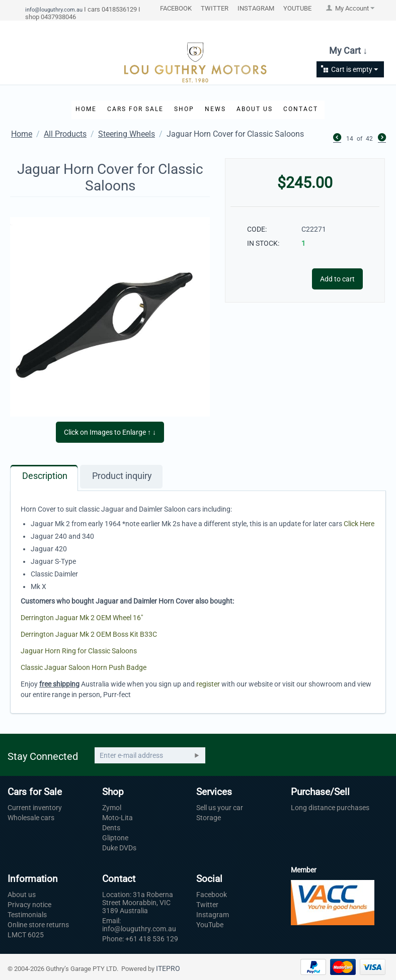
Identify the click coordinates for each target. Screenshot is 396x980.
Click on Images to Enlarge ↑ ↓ (110, 432)
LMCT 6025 (26, 935)
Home (86, 109)
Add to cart (337, 279)
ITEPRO (168, 968)
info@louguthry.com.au (54, 10)
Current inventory (35, 808)
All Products (65, 134)
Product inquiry (122, 476)
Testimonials (27, 915)
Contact (301, 109)
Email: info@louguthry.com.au (139, 925)
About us (22, 895)
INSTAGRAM (256, 8)
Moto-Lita (117, 818)
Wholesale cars (31, 818)
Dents (111, 828)
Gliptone (115, 838)
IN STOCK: (263, 243)
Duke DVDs (119, 848)
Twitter (207, 905)
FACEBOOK (176, 8)
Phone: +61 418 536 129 (140, 939)
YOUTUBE (297, 8)
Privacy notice (29, 905)
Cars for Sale (135, 109)
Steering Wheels (127, 134)
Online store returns (38, 925)
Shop (184, 109)
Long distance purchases (330, 808)
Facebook (212, 895)
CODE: (257, 229)
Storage (209, 818)
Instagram (213, 915)
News (215, 109)
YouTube (210, 925)
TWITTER (215, 8)
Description (45, 476)
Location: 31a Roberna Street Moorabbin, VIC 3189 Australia (138, 903)
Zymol (112, 808)
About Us (255, 109)
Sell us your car (220, 808)
